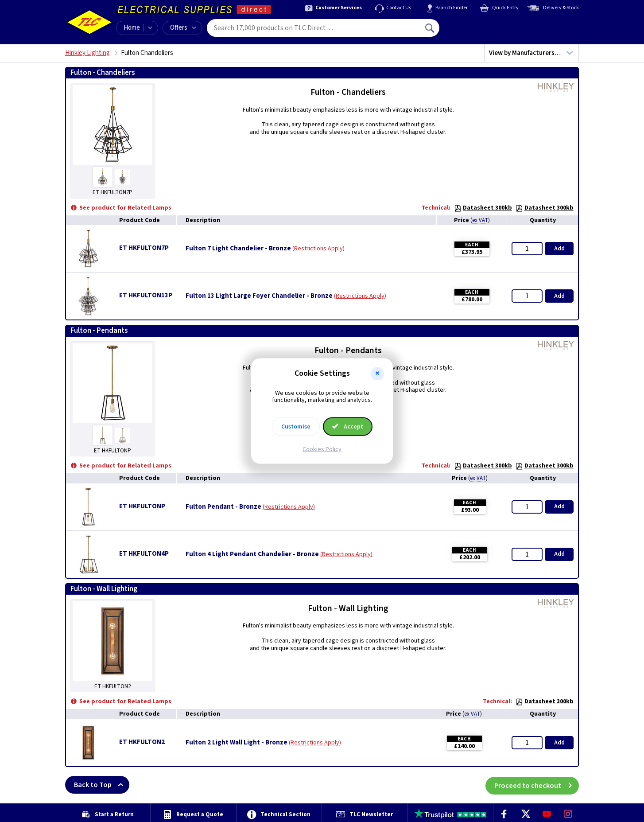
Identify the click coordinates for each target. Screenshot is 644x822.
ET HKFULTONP (142, 506)
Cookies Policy (322, 449)
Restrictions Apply (318, 249)
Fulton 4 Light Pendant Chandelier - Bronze (252, 554)
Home (132, 28)
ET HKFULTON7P (144, 248)
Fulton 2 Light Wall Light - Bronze (237, 743)
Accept (348, 427)
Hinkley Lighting (87, 53)
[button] (377, 374)
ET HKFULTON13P (146, 295)
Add (559, 249)
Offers (183, 28)
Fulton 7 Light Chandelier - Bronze (238, 249)
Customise (296, 427)
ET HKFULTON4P (144, 554)
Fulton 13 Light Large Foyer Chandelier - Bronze (259, 296)
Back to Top (102, 785)
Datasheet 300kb (483, 208)
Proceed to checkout (537, 785)
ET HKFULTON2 (142, 742)
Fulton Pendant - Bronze (223, 507)
